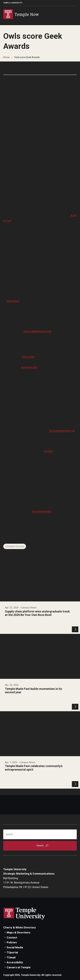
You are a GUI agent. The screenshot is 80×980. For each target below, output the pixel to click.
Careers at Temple (19, 967)
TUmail (11, 957)
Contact (12, 938)
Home (6, 57)
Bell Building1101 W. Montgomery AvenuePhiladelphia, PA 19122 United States (26, 883)
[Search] (40, 834)
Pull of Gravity (28, 357)
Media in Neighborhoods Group (37, 331)
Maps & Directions (18, 932)
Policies (12, 942)
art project (48, 451)
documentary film (29, 367)
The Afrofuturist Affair (42, 511)
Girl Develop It (13, 301)
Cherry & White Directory (20, 927)
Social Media (15, 947)
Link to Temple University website (24, 914)
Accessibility (15, 962)
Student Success (15, 546)
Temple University (13, 3)
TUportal (12, 952)
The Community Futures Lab (62, 431)
